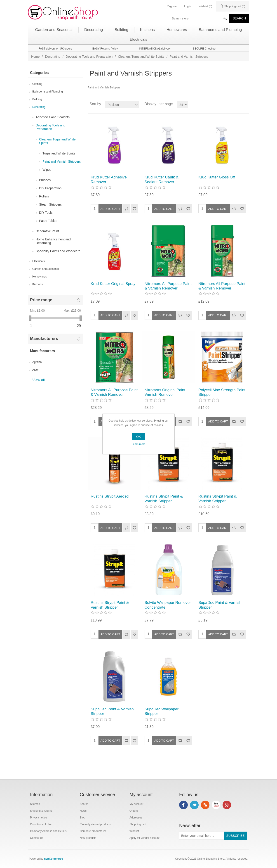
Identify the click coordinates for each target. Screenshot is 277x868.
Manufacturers (44, 339)
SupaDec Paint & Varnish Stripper (220, 605)
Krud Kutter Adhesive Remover (109, 179)
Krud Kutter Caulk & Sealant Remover (162, 179)
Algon (36, 370)
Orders (134, 811)
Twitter (194, 805)
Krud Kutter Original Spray (113, 284)
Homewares (40, 277)
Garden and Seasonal (46, 269)
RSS (205, 805)
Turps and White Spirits (59, 153)
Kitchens (38, 284)
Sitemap (35, 804)
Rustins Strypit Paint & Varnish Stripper (164, 499)
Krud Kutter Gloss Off (217, 177)
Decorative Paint (47, 231)
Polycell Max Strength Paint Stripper (222, 392)
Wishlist (134, 831)
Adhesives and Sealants (53, 117)
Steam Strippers (50, 204)
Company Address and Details (48, 831)
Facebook (183, 805)
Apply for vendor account (144, 838)
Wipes (47, 170)
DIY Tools (46, 213)
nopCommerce (54, 859)
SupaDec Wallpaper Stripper (162, 711)
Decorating (53, 57)
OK (138, 437)
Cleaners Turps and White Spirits (141, 57)
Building (37, 99)
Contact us (36, 838)
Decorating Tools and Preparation (89, 57)
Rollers (44, 196)
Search (84, 804)
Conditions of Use (41, 824)
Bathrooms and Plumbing (48, 92)
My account (136, 804)
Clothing (37, 84)
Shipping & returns (41, 811)
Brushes (45, 180)
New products (88, 838)
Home (35, 57)
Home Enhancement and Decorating (53, 241)
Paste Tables (48, 221)
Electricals (39, 261)
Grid (237, 104)
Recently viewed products (95, 824)
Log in (188, 6)
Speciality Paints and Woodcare (58, 251)
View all (39, 380)
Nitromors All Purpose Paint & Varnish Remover (168, 286)
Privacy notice (39, 818)
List (245, 104)
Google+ (227, 805)
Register (172, 6)
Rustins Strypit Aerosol (110, 496)
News (83, 811)
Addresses (136, 818)
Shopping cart (138, 824)
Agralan (37, 362)
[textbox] (200, 18)
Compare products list (93, 831)
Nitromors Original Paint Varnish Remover (165, 392)
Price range (41, 300)
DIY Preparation (50, 188)
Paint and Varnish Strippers (62, 161)
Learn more (138, 444)
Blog (82, 818)
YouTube (216, 805)
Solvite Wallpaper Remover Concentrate (168, 605)
